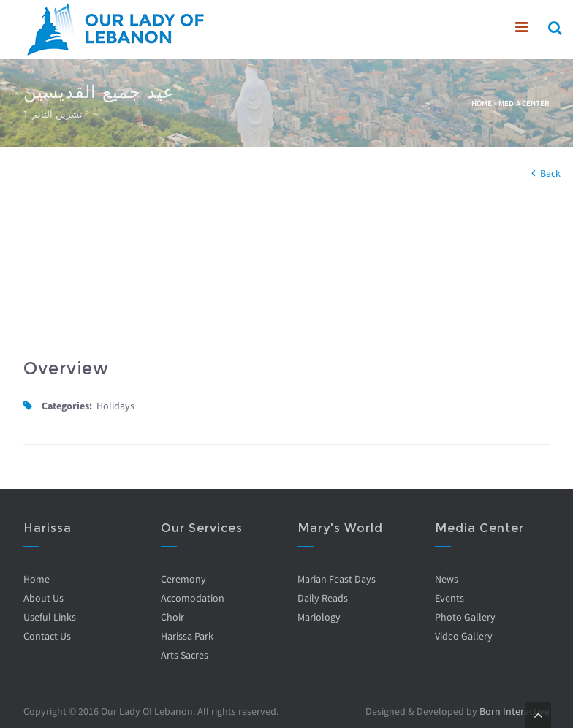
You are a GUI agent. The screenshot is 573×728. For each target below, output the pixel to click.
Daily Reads (323, 598)
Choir (172, 617)
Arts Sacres (185, 655)
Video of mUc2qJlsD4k (149, 273)
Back (550, 173)
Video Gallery (464, 636)
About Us (43, 598)
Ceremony (183, 579)
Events (449, 598)
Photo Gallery (465, 617)
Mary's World (340, 528)
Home (482, 103)
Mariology (319, 617)
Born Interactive (515, 711)
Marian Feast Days (337, 579)
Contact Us (47, 636)
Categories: (67, 406)
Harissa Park (187, 636)
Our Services (202, 528)
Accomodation (193, 598)
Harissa (48, 528)
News (447, 579)
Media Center (524, 103)
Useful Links (50, 617)
